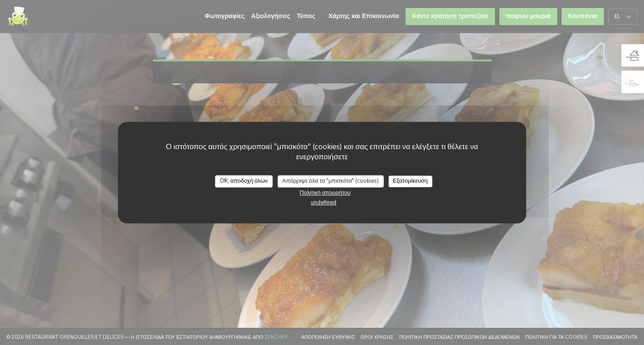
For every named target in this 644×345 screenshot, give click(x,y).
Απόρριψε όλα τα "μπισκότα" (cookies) (330, 181)
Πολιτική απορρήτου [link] (325, 193)
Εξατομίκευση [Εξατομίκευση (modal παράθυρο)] (410, 181)
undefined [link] (324, 202)
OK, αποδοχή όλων (244, 181)
